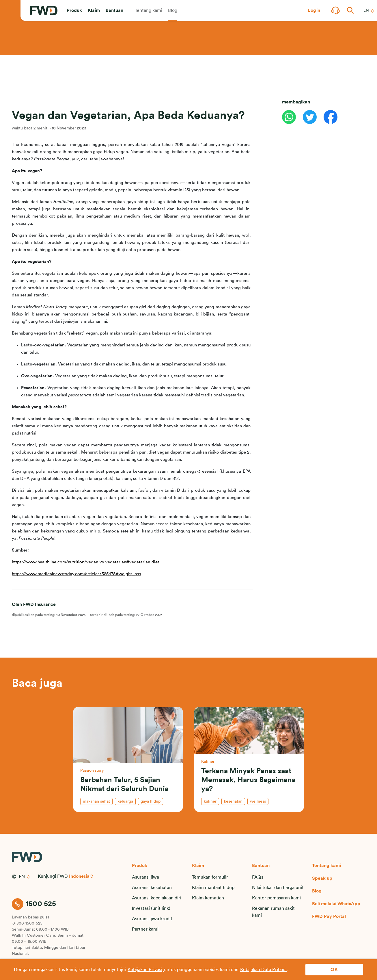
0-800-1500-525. (28, 923)
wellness (258, 801)
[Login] (314, 10)
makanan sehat (96, 801)
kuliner (210, 801)
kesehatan (233, 801)
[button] (74, 10)
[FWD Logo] (44, 11)
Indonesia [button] (79, 876)
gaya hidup (151, 801)
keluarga (125, 801)
